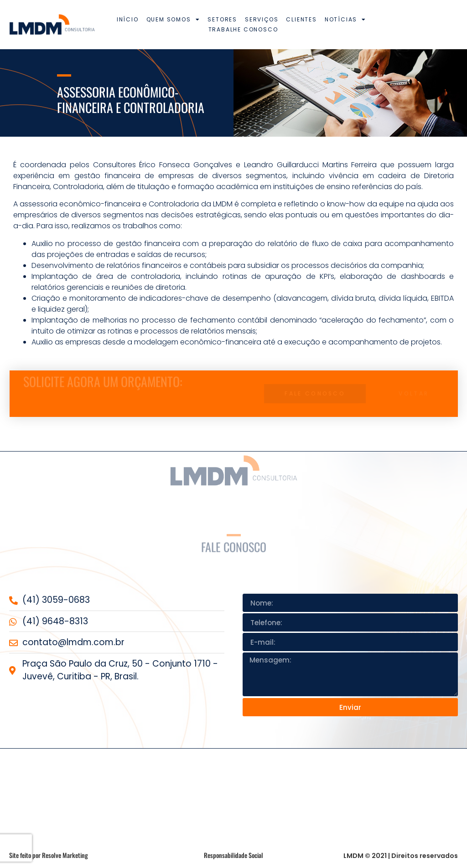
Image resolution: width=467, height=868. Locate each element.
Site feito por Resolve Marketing (49, 855)
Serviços (262, 19)
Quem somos (173, 20)
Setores (222, 19)
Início (128, 19)
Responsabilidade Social (233, 855)
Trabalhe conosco (243, 29)
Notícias (345, 20)
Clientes (301, 19)
